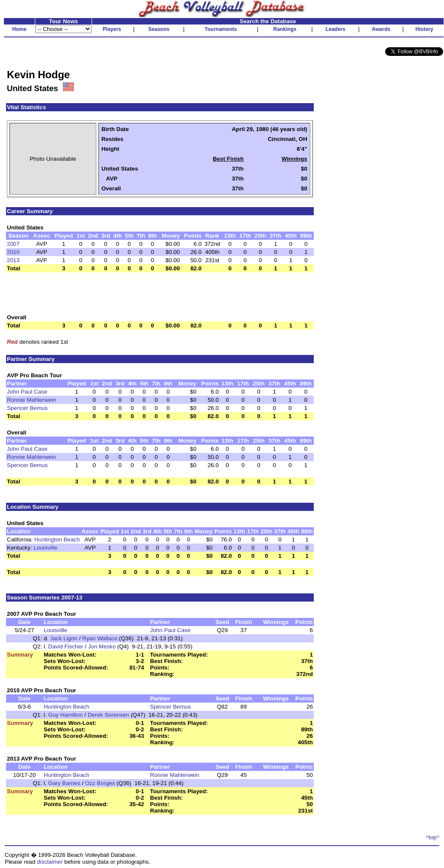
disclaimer (50, 862)
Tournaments (221, 29)
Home (19, 29)
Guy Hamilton (66, 715)
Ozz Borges (100, 783)
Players (112, 29)
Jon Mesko (102, 646)
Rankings (285, 29)
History (424, 29)
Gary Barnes (64, 783)
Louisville (45, 548)
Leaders (335, 29)
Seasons (159, 29)
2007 (13, 244)
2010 (13, 252)
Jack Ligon (64, 638)
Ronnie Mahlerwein (31, 400)
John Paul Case (27, 392)
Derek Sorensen (108, 715)
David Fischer (66, 646)
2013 (13, 260)
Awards (381, 29)
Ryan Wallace (100, 638)
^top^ (433, 837)
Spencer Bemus (27, 408)
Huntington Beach (57, 539)
